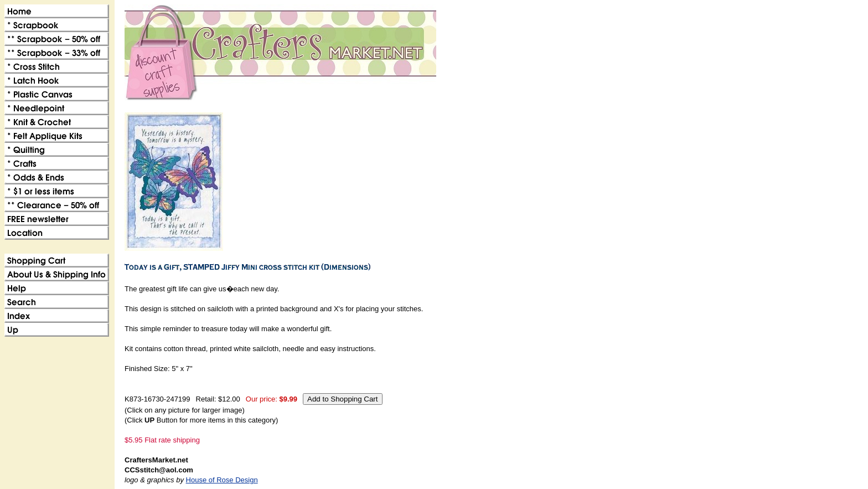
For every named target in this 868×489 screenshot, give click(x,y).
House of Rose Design (222, 480)
